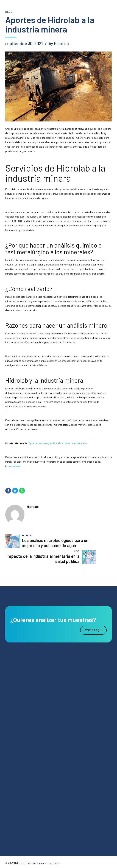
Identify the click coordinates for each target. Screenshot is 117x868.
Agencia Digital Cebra (36, 858)
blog (9, 12)
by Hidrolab (59, 43)
